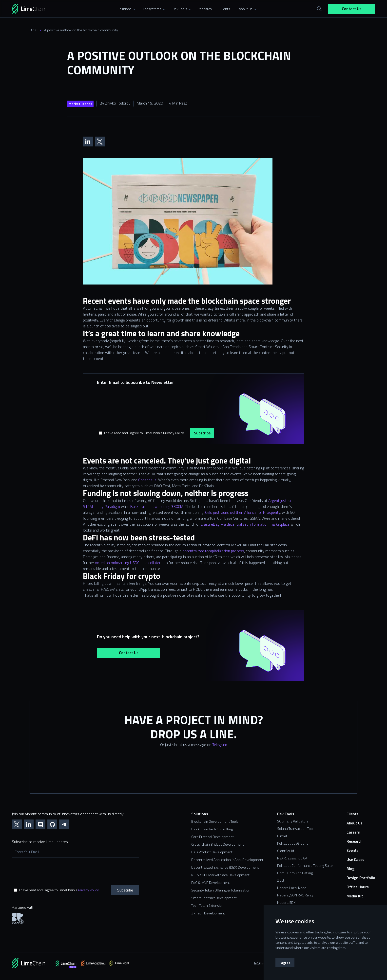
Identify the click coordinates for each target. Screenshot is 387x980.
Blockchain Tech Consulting (212, 829)
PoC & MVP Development (211, 883)
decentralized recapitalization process (213, 551)
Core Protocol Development (213, 837)
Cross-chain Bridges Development (218, 845)
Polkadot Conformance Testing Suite (305, 866)
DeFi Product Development (212, 852)
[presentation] (135, 414)
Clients (353, 814)
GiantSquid (286, 851)
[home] (36, 9)
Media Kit (355, 896)
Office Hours (358, 887)
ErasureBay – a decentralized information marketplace (245, 524)
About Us (355, 823)
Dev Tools (286, 814)
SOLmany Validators (293, 821)
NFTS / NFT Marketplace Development (220, 875)
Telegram (220, 745)
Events (353, 850)
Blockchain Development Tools (215, 822)
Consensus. (148, 480)
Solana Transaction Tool (295, 829)
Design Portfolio (361, 878)
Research (355, 841)
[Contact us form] (193, 774)
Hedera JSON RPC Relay (295, 895)
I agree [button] (285, 963)
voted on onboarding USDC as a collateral (129, 563)
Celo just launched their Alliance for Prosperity (243, 512)
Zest (281, 880)
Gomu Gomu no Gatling (295, 873)
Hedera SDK (286, 903)
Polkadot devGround (293, 843)
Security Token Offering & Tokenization (221, 890)
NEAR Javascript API (292, 858)
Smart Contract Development (214, 898)
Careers (353, 832)
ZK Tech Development (208, 913)
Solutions (200, 814)
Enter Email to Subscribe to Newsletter (135, 382)
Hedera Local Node (292, 888)
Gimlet (282, 836)
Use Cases (355, 860)
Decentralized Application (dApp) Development (227, 860)
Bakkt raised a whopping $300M (157, 506)
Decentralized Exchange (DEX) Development (225, 867)
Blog (33, 30)
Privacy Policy (88, 890)
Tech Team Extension (207, 906)
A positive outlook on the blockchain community (81, 30)
